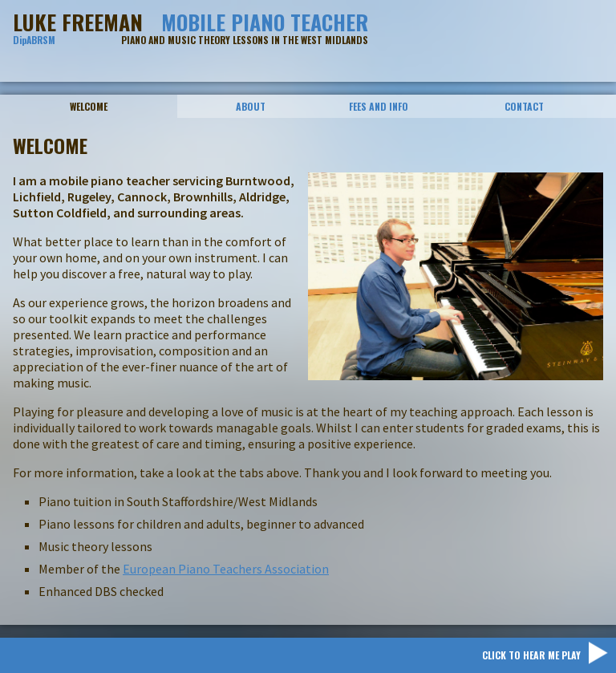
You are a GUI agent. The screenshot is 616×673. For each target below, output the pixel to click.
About (251, 106)
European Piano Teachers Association (226, 569)
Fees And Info (379, 106)
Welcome (89, 106)
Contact (524, 106)
